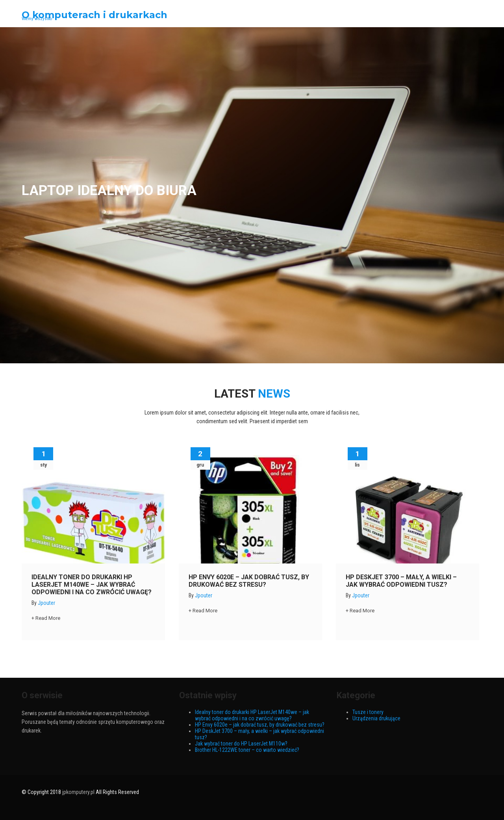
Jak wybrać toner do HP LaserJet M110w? (241, 744)
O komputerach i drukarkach (94, 15)
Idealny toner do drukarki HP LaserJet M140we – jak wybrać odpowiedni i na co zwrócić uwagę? (92, 585)
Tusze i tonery (368, 712)
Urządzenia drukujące (376, 718)
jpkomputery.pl (78, 792)
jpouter (46, 603)
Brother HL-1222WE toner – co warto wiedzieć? (247, 750)
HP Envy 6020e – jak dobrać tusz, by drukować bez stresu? (249, 581)
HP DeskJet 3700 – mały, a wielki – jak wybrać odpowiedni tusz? (401, 581)
